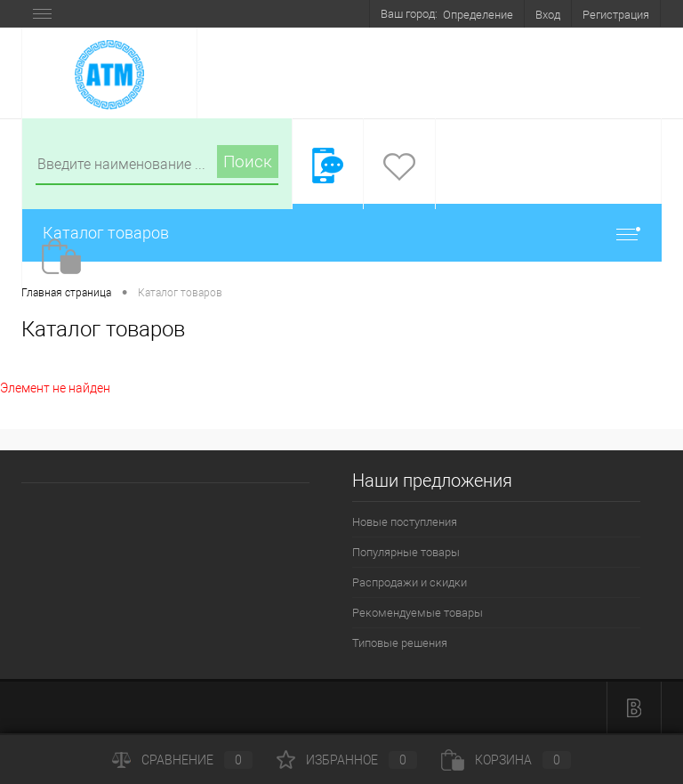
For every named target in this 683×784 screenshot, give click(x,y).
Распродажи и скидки (410, 582)
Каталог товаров (341, 233)
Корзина (506, 760)
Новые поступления (405, 522)
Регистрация (616, 15)
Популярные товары (406, 552)
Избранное (347, 760)
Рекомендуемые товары (418, 613)
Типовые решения (400, 643)
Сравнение (182, 760)
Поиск (248, 162)
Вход (548, 15)
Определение (478, 15)
